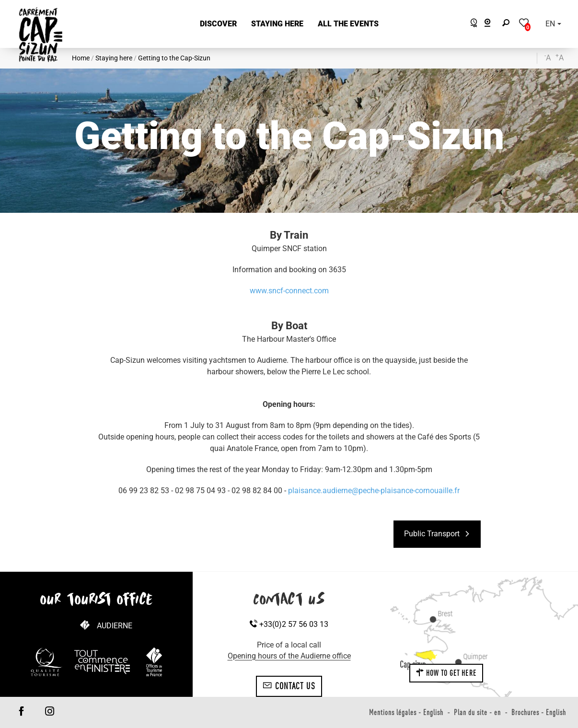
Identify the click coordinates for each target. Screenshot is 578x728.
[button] (218, 24)
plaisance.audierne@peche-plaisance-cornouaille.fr (374, 491)
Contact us (289, 686)
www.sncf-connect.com (289, 291)
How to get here (446, 673)
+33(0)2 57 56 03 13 (289, 624)
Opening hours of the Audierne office (289, 656)
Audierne (115, 626)
